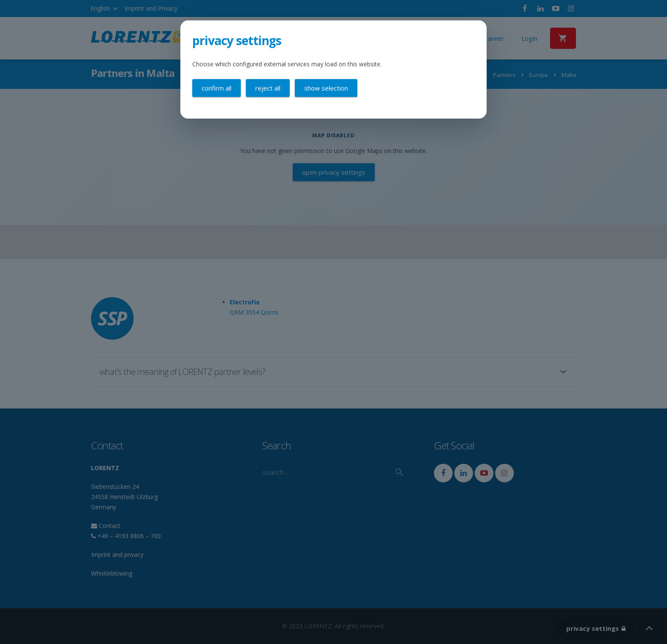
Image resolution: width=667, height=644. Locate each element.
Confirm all (217, 88)
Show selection (326, 88)
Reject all (268, 88)
